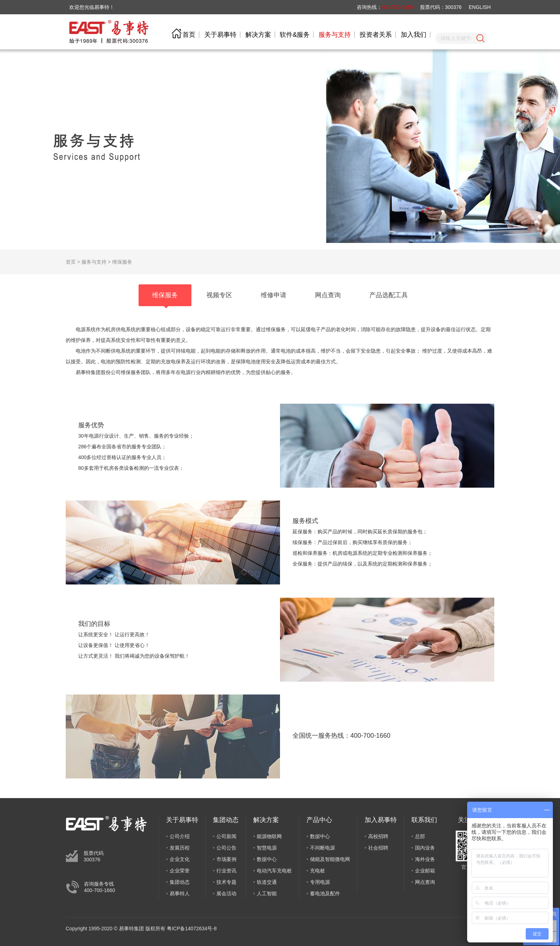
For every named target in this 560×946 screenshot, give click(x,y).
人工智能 (267, 893)
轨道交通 (267, 882)
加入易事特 (381, 820)
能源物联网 (269, 836)
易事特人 (180, 893)
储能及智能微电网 (330, 859)
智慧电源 (267, 848)
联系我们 (424, 820)
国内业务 (425, 848)
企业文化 (180, 859)
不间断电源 (322, 848)
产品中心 (319, 820)
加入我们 (414, 35)
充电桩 (317, 871)
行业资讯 (226, 871)
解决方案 (258, 35)
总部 (420, 836)
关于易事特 (220, 35)
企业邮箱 (425, 871)
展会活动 (226, 893)
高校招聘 (378, 836)
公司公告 (226, 848)
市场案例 (226, 859)
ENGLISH (480, 7)
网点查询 (425, 882)
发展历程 (180, 848)
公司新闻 (226, 836)
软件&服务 (295, 35)
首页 (189, 35)
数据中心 (267, 859)
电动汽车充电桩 (274, 871)
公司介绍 (180, 836)
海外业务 (425, 859)
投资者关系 (376, 35)
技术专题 (226, 882)
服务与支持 (335, 35)
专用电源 (320, 882)
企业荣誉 (180, 871)
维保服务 (122, 262)
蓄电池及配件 (325, 893)
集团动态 (180, 882)
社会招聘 (378, 848)
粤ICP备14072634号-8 (192, 928)
